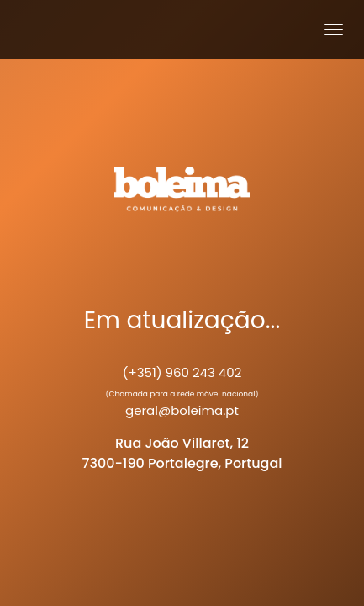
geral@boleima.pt (182, 410)
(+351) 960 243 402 (182, 372)
